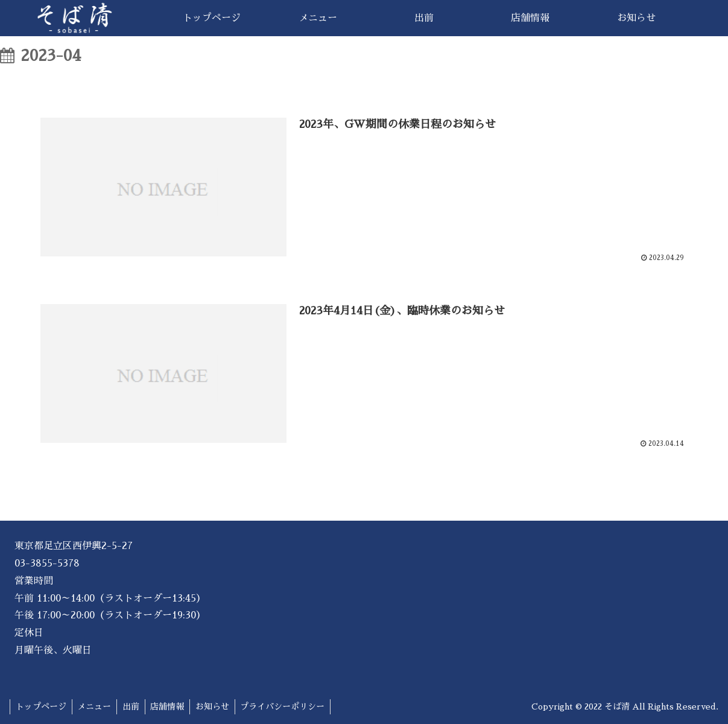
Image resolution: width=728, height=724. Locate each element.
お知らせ (219, 707)
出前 (135, 707)
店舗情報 (173, 707)
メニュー (97, 707)
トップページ (42, 707)
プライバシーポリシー (291, 707)
